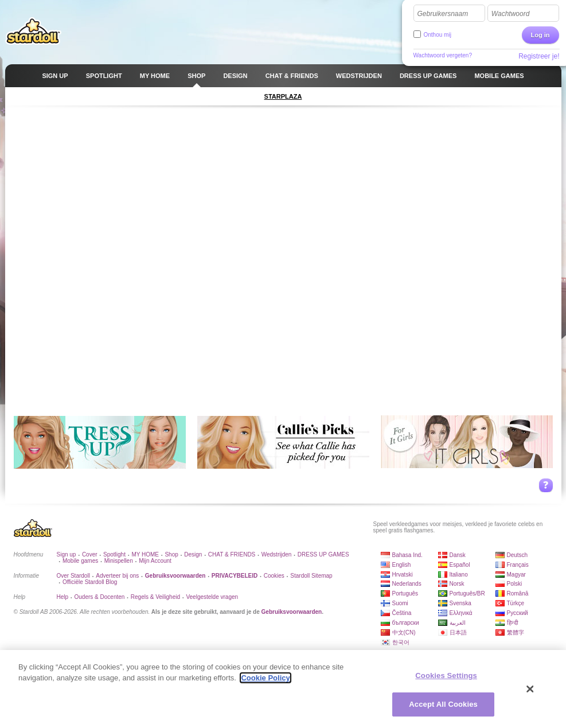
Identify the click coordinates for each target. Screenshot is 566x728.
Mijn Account (155, 561)
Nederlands (407, 584)
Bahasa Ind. (407, 555)
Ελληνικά (461, 613)
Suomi (400, 603)
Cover (90, 554)
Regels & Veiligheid (155, 597)
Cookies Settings (446, 676)
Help (63, 597)
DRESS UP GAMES (323, 554)
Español (460, 565)
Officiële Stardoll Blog (90, 582)
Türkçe (516, 603)
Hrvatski (403, 575)
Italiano (459, 575)
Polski (515, 584)
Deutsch (518, 555)
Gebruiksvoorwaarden (292, 612)
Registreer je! (539, 56)
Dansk (458, 555)
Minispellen (119, 561)
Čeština (402, 613)
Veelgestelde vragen (212, 597)
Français (518, 565)
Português (405, 593)
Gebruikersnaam (443, 14)
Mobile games (80, 561)
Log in (540, 35)
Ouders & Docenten (100, 597)
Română (518, 593)
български (406, 623)
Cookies (274, 576)
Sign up (67, 554)
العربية (458, 623)
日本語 (458, 632)
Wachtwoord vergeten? (443, 55)
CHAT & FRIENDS (232, 554)
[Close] (530, 689)
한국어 (401, 642)
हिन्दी (513, 623)
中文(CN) (404, 632)
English (402, 565)
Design (193, 554)
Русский (518, 613)
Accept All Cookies (443, 704)
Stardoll (33, 31)
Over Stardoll (73, 576)
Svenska (460, 603)
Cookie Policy (265, 678)
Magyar (516, 575)
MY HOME (145, 554)
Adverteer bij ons (117, 576)
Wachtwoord (510, 14)
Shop (171, 554)
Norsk (457, 584)
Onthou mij (438, 35)
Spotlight (114, 554)
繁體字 (516, 632)
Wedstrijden (277, 554)
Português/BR (467, 593)
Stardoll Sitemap (311, 576)
